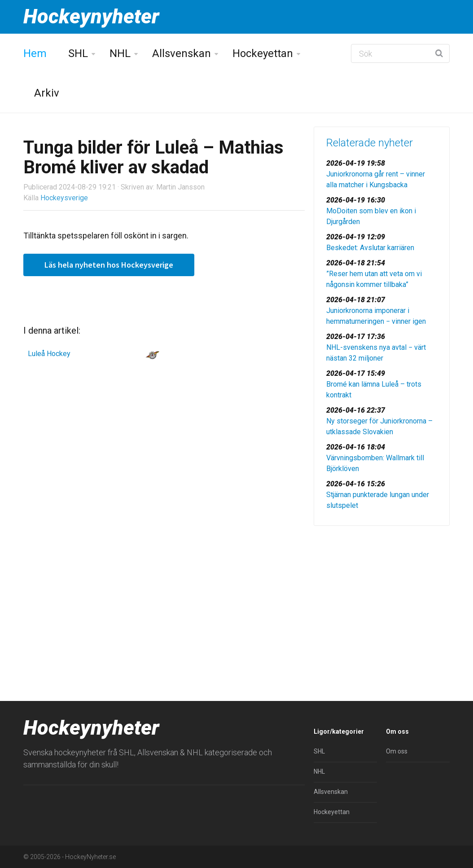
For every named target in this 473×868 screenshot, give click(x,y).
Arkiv (47, 93)
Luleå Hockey (49, 354)
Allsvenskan (182, 53)
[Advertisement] (382, 595)
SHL (78, 53)
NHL (120, 53)
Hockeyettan (263, 53)
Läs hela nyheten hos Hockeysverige (109, 265)
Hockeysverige (64, 198)
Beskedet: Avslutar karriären (370, 248)
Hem (35, 53)
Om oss (397, 751)
